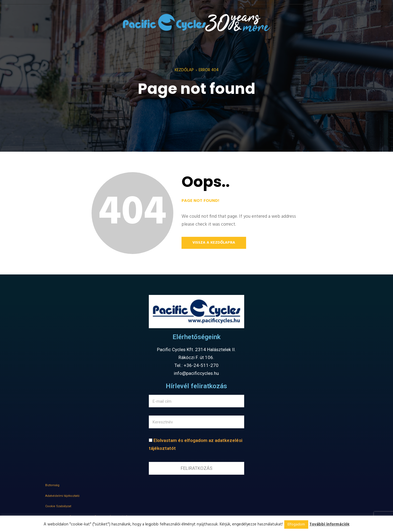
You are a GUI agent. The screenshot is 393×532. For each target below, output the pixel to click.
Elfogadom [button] (296, 524)
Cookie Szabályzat (58, 506)
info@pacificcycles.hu (196, 373)
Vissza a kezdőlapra (214, 243)
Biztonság (52, 485)
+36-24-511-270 (201, 365)
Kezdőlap (184, 70)
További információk (329, 524)
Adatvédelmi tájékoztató (62, 496)
